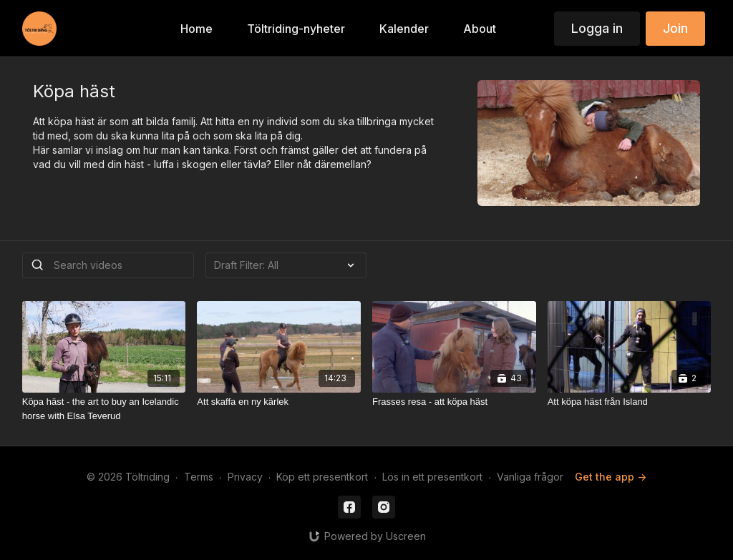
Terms (199, 477)
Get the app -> (611, 477)
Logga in (597, 28)
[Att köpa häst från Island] (630, 402)
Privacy (245, 477)
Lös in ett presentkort (432, 477)
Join (675, 28)
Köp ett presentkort (322, 477)
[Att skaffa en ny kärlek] (279, 402)
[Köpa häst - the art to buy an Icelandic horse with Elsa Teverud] (104, 409)
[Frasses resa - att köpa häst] (454, 402)
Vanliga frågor (530, 477)
